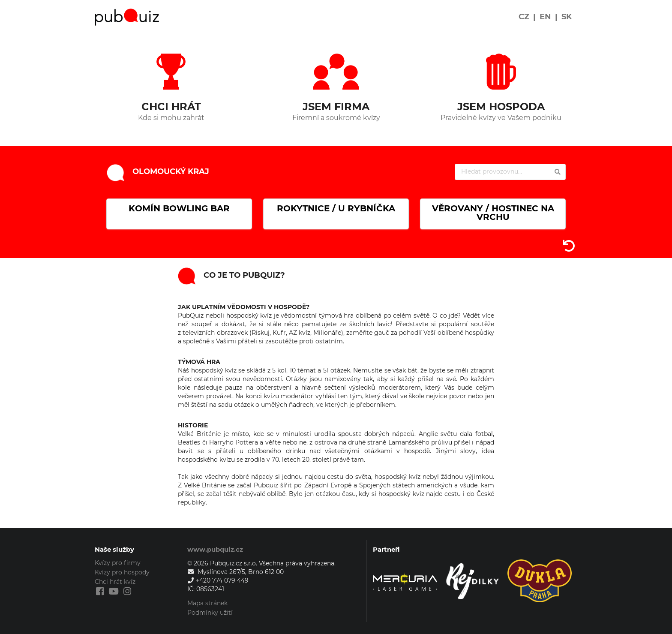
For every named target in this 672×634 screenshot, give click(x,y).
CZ (524, 17)
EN (545, 17)
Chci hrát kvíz (115, 582)
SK (567, 17)
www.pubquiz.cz (215, 549)
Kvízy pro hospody (122, 572)
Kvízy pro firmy (118, 563)
